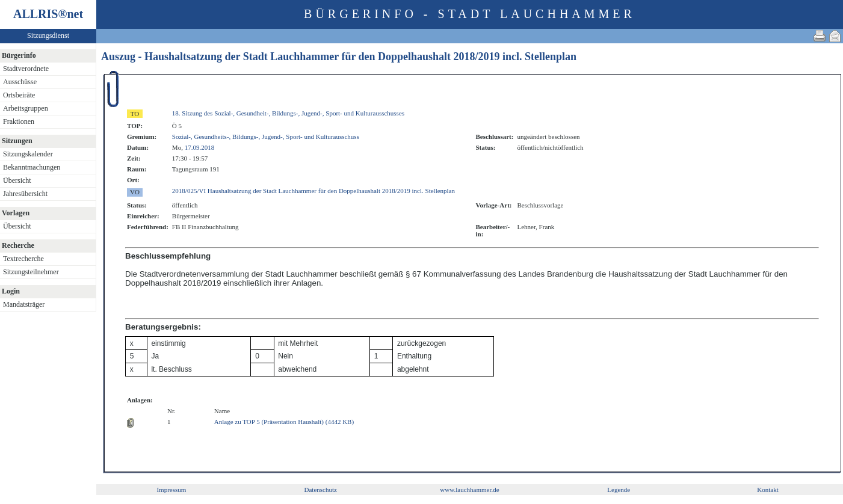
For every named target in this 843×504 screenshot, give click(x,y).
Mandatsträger (24, 304)
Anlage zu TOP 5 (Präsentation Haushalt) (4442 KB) (284, 422)
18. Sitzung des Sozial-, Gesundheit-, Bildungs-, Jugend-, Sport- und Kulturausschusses (288, 113)
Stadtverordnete (26, 69)
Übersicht (17, 180)
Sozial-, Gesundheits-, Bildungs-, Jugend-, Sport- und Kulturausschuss (266, 137)
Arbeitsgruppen (26, 108)
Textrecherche (23, 259)
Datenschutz (321, 490)
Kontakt (767, 490)
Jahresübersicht (25, 194)
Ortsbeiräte (19, 95)
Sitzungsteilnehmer (31, 272)
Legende (619, 490)
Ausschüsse (20, 82)
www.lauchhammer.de (469, 490)
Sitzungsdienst (48, 35)
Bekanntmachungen (32, 167)
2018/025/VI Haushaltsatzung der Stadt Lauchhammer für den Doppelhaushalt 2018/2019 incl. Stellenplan (313, 191)
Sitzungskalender (28, 154)
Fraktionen (19, 121)
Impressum (171, 490)
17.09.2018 (200, 147)
